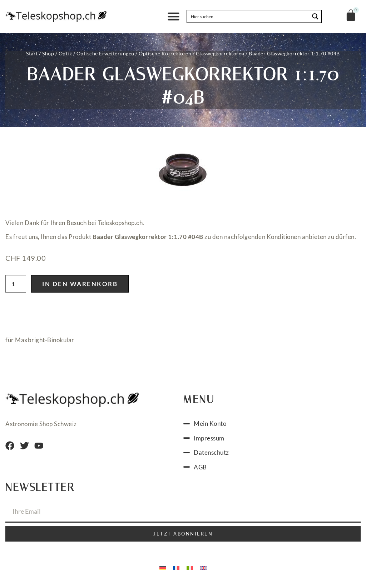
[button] (174, 17)
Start (32, 53)
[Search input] (248, 16)
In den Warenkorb (80, 286)
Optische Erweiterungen (105, 53)
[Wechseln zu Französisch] (176, 569)
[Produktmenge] (16, 286)
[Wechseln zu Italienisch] (190, 569)
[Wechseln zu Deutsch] (163, 569)
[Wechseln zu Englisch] (203, 569)
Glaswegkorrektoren (220, 53)
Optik (65, 53)
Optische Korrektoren (165, 53)
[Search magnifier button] (315, 16)
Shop (48, 53)
